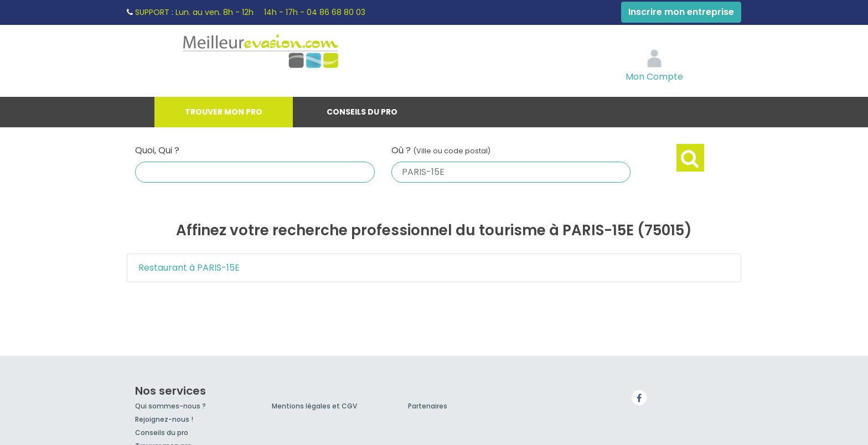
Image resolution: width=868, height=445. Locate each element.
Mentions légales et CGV (314, 406)
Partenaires (428, 406)
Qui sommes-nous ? (170, 406)
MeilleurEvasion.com (285, 53)
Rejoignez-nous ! (164, 419)
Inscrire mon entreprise (681, 12)
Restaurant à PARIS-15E (189, 268)
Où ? (441, 150)
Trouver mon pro (224, 112)
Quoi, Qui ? (157, 150)
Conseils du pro (362, 112)
